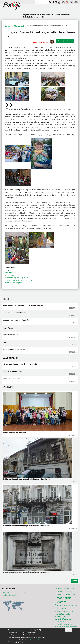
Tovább (75, 581)
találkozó (8, 273)
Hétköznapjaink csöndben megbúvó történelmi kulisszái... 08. (26, 526)
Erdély (58, 627)
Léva (70, 624)
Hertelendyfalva (63, 588)
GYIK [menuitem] (44, 17)
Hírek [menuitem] (32, 15)
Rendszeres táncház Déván (13, 371)
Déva (62, 605)
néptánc (67, 594)
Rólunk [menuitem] (37, 15)
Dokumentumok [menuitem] (35, 17)
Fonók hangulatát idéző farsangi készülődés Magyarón (24, 305)
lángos (7, 270)
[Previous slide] (7, 105)
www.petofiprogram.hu (16, 630)
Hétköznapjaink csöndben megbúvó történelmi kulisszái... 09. (26, 479)
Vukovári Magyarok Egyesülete (17, 278)
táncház (74, 627)
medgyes (59, 594)
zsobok (74, 588)
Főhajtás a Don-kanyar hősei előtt (16, 320)
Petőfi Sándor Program (14, 283)
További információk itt (34, 640)
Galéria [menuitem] (26, 17)
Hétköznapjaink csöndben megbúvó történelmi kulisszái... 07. (26, 572)
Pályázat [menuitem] (26, 15)
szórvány (67, 592)
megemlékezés (61, 624)
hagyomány (10, 275)
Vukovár (58, 592)
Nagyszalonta (71, 605)
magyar (65, 627)
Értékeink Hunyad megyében (14, 349)
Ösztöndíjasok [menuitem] (56, 15)
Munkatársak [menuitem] (45, 15)
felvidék (64, 609)
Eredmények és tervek (11, 379)
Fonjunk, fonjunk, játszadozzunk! (15, 432)
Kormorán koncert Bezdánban (14, 313)
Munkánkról (19, 26)
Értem (68, 630)
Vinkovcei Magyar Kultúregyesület (18, 280)
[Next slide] (11, 105)
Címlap (8, 26)
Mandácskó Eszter (40, 42)
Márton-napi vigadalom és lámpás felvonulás (20, 364)
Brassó (5, 342)
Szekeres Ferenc (61, 616)
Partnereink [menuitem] (66, 15)
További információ (16, 642)
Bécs (57, 605)
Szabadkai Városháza (11, 335)
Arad (73, 594)
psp (57, 608)
